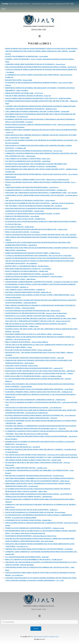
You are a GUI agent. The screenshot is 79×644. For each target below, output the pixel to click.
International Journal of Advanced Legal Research (44, 636)
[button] (39, 36)
